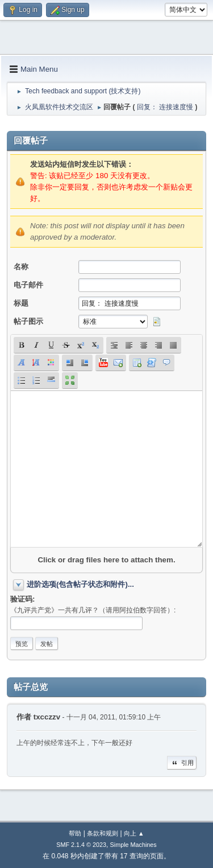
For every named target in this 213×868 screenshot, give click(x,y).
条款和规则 (103, 833)
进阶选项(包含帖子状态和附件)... (80, 584)
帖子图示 (28, 321)
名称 (21, 267)
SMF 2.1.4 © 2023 (81, 845)
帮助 (75, 833)
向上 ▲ (134, 833)
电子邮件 (28, 285)
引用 (182, 763)
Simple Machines (133, 845)
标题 (21, 303)
